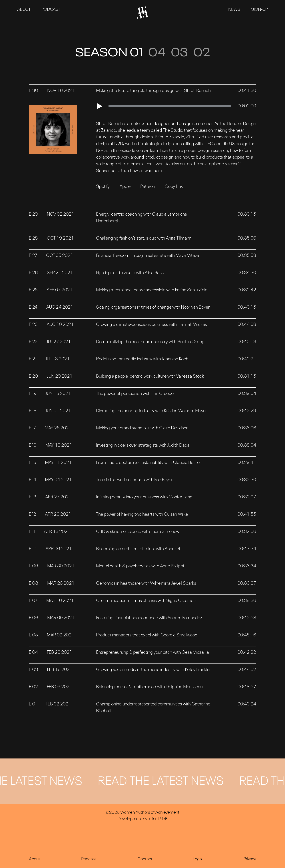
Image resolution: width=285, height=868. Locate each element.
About (24, 10)
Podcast (51, 10)
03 (179, 53)
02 (202, 53)
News (234, 10)
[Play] (101, 106)
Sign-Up (259, 10)
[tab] (142, 93)
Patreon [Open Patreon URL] (148, 187)
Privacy (250, 859)
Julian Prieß (158, 819)
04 (157, 53)
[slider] (170, 106)
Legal (198, 859)
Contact (145, 859)
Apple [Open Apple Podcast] (125, 187)
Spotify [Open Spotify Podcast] (103, 187)
